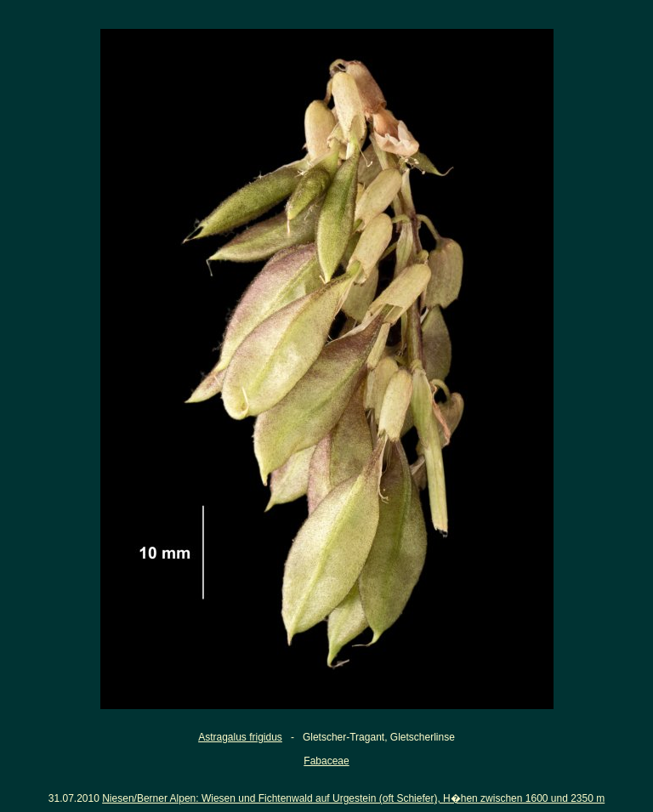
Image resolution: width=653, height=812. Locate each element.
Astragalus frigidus (240, 737)
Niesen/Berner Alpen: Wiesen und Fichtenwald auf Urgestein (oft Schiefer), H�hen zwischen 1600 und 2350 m (353, 798)
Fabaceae (326, 761)
